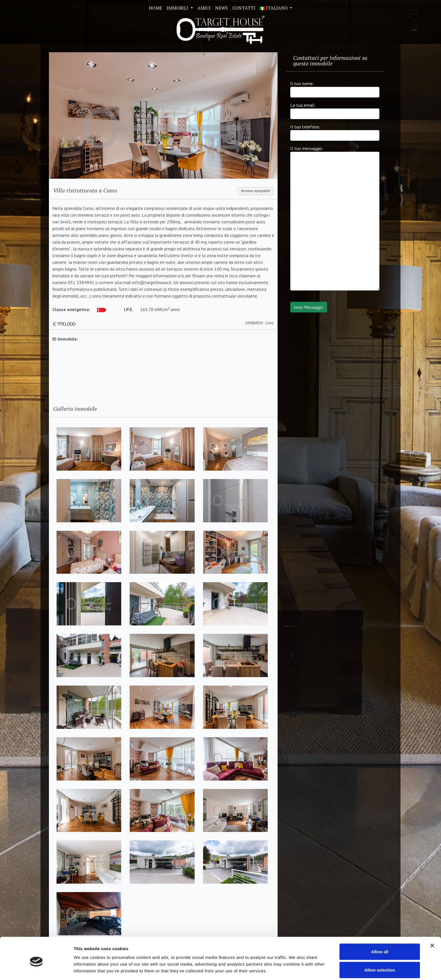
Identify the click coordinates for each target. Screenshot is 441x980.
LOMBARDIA (254, 323)
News (221, 8)
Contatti (244, 8)
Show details (295, 966)
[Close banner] (432, 922)
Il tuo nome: (302, 83)
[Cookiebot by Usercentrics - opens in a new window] (36, 969)
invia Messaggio (309, 307)
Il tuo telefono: (305, 127)
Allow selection (380, 947)
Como (269, 323)
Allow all (380, 928)
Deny (380, 965)
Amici (204, 8)
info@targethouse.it (152, 282)
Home (155, 8)
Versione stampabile (256, 191)
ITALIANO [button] (274, 8)
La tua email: (303, 105)
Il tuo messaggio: (307, 148)
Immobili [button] (178, 8)
